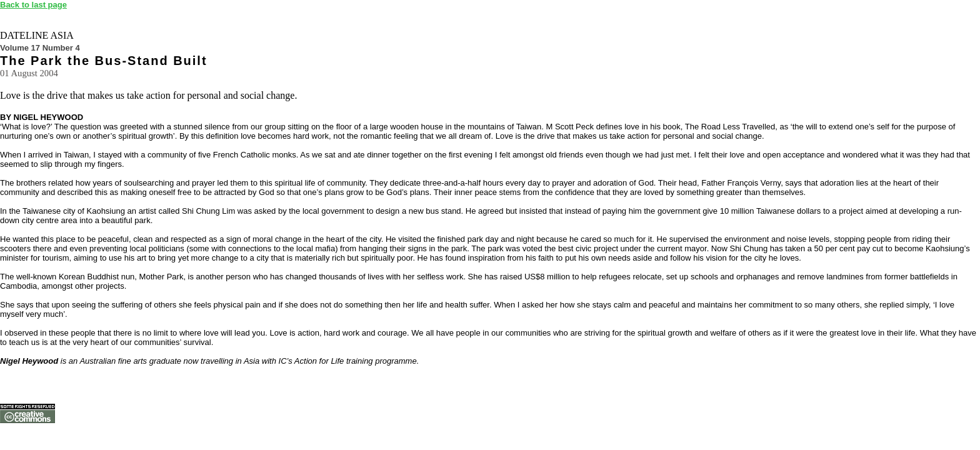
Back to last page (33, 5)
